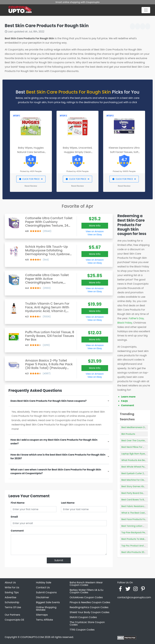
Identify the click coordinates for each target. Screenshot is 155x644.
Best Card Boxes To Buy (134, 500)
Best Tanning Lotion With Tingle (138, 526)
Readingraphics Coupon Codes (89, 607)
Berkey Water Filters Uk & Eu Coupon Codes (87, 591)
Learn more (128, 397)
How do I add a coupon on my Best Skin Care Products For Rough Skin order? (54, 442)
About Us (10, 583)
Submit (59, 560)
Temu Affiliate (45, 620)
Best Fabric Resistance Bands (137, 506)
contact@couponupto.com (134, 597)
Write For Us (12, 587)
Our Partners (12, 615)
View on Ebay (95, 235)
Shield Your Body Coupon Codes (90, 612)
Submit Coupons (46, 592)
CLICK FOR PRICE (31, 179)
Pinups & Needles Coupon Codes (90, 602)
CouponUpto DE (15, 620)
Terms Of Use (13, 607)
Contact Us (43, 587)
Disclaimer (43, 597)
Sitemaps (42, 615)
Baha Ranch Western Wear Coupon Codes (86, 584)
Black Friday (125, 323)
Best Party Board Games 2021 (137, 493)
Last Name (68, 503)
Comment (17, 531)
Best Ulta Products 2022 (134, 552)
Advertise (11, 597)
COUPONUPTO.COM (32, 637)
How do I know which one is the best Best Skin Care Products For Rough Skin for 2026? (58, 457)
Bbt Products (128, 434)
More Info (95, 226)
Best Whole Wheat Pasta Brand (138, 467)
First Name (18, 503)
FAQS (124, 401)
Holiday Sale (44, 583)
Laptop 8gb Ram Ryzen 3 (135, 454)
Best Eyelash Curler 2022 (134, 473)
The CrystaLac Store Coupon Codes (87, 623)
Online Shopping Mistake (46, 609)
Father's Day (136, 318)
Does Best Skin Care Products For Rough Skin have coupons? (49, 401)
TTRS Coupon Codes (82, 630)
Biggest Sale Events (48, 602)
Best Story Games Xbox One (136, 486)
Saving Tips (12, 592)
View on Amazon (95, 231)
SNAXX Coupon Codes (83, 617)
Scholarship (12, 602)
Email (14, 517)
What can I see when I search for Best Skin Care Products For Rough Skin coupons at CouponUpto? (56, 471)
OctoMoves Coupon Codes (86, 597)
